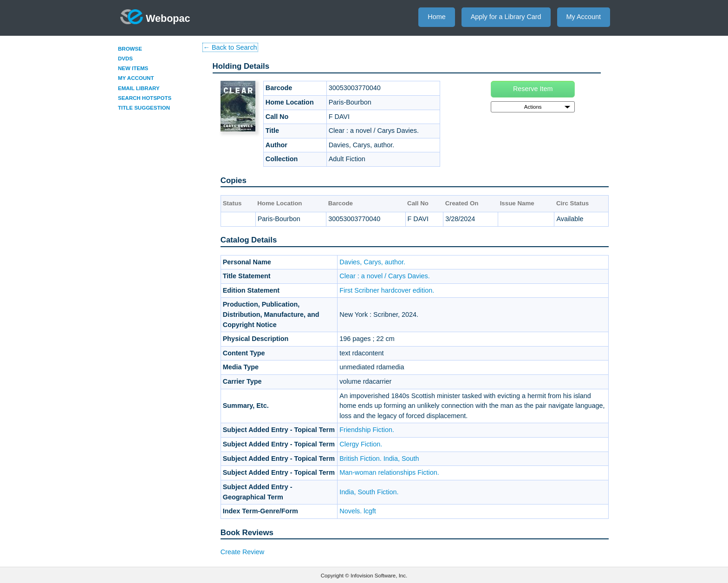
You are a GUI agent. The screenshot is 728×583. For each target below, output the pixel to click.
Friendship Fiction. (367, 430)
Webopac (155, 17)
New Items (133, 68)
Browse (130, 49)
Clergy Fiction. (361, 444)
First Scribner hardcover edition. (387, 290)
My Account (584, 17)
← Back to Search (230, 47)
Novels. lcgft (357, 511)
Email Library (139, 88)
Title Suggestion (144, 108)
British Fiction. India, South (379, 459)
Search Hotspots (145, 98)
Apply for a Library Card (506, 17)
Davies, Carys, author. (372, 262)
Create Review (242, 552)
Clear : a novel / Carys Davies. (384, 276)
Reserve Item (533, 89)
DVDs (125, 59)
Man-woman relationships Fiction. (389, 472)
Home (436, 17)
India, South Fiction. (369, 492)
